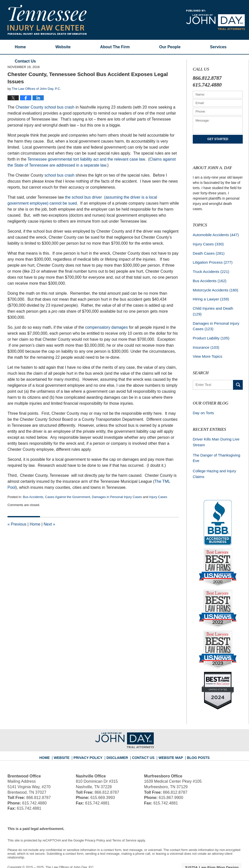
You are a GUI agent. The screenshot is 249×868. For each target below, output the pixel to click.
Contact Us (143, 741)
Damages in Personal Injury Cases (117, 497)
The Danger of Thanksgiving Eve (215, 444)
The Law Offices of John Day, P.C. (70, 852)
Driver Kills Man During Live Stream (214, 429)
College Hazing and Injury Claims (213, 460)
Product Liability (210, 327)
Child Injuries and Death (216, 305)
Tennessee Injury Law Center (47, 20)
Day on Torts (202, 401)
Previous (17, 524)
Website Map (168, 741)
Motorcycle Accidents (214, 287)
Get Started (218, 139)
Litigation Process (211, 261)
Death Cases (207, 252)
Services (218, 47)
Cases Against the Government (67, 497)
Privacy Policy (92, 741)
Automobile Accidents (214, 235)
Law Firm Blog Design (218, 853)
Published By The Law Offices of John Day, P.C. (215, 20)
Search (238, 373)
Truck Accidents (210, 270)
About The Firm (115, 47)
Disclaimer (119, 741)
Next (49, 524)
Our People (170, 47)
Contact (25, 61)
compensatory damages (106, 327)
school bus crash (59, 175)
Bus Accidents (33, 497)
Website (63, 47)
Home (20, 47)
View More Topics (206, 345)
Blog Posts (194, 741)
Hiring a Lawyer (209, 296)
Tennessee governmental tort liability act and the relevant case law (86, 159)
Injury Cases (158, 497)
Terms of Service (124, 826)
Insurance (205, 336)
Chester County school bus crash (45, 107)
